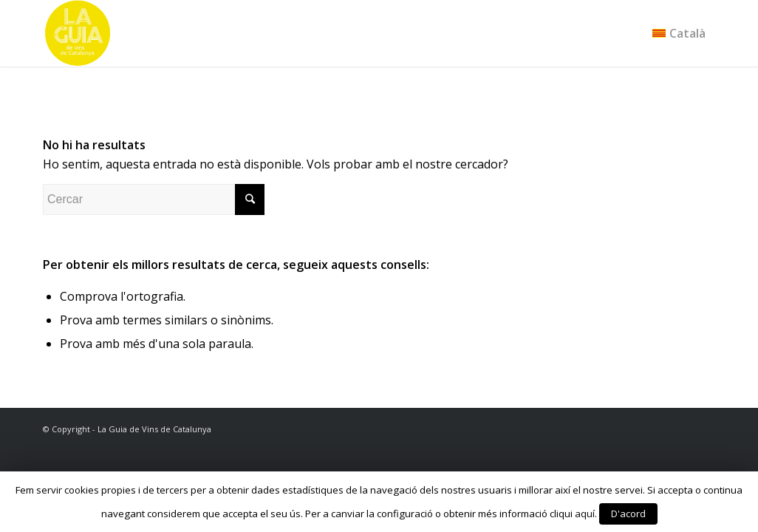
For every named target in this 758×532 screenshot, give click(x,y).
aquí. (586, 514)
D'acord (628, 514)
